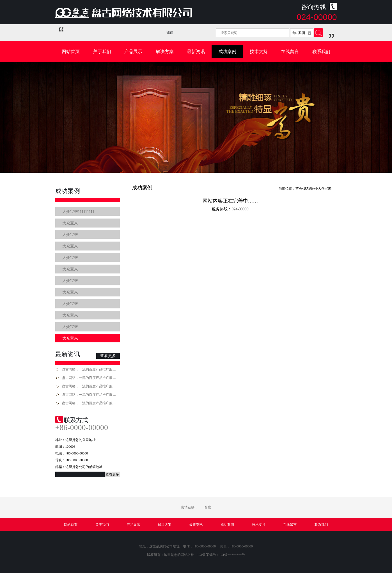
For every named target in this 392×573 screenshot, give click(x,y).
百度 (208, 507)
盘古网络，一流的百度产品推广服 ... (89, 369)
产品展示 (133, 52)
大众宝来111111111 (78, 212)
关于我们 (102, 52)
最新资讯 (196, 52)
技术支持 (259, 52)
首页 (299, 188)
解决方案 (165, 52)
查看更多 (108, 356)
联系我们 (321, 52)
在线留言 (290, 52)
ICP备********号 (232, 555)
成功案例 (227, 52)
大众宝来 (70, 223)
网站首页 (71, 52)
